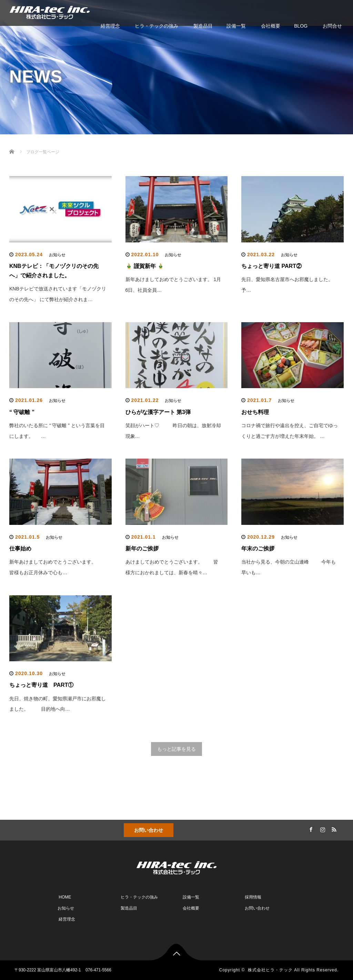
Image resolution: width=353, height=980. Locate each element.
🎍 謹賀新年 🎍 (145, 266)
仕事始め (20, 549)
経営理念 (110, 26)
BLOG (301, 26)
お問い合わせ (149, 830)
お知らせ (57, 255)
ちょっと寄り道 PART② (271, 266)
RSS (333, 828)
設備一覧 (236, 26)
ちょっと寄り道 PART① (41, 685)
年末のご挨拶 (258, 549)
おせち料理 (255, 412)
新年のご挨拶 (142, 549)
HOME (64, 897)
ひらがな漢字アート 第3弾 (158, 412)
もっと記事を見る (176, 749)
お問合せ (332, 26)
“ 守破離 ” (22, 412)
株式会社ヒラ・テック (270, 970)
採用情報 (253, 897)
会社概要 (270, 26)
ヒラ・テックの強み (156, 26)
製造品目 (202, 26)
